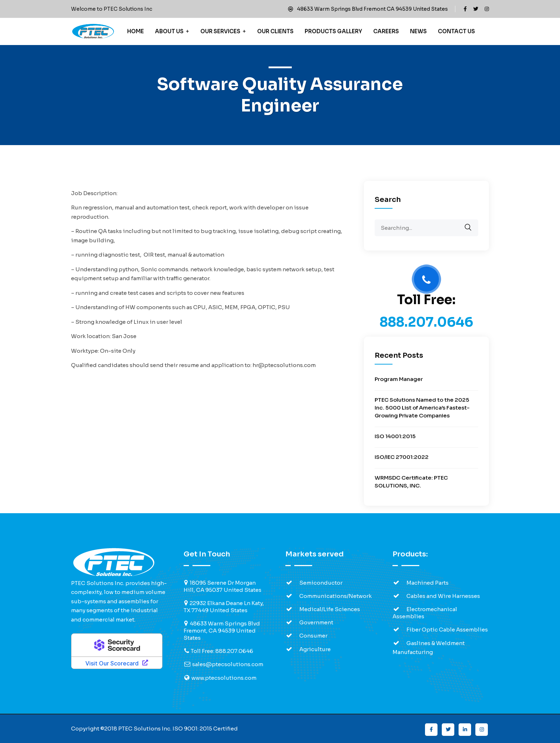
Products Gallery (333, 31)
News (418, 31)
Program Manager (399, 379)
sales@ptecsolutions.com (228, 664)
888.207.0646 (426, 322)
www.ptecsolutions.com (224, 678)
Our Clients (275, 31)
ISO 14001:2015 (395, 436)
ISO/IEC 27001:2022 (402, 457)
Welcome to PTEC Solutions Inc (112, 9)
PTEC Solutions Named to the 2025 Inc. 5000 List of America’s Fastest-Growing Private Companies (422, 408)
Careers (386, 31)
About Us (169, 31)
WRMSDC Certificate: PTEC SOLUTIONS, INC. (411, 482)
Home (136, 31)
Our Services (220, 31)
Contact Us (456, 31)
